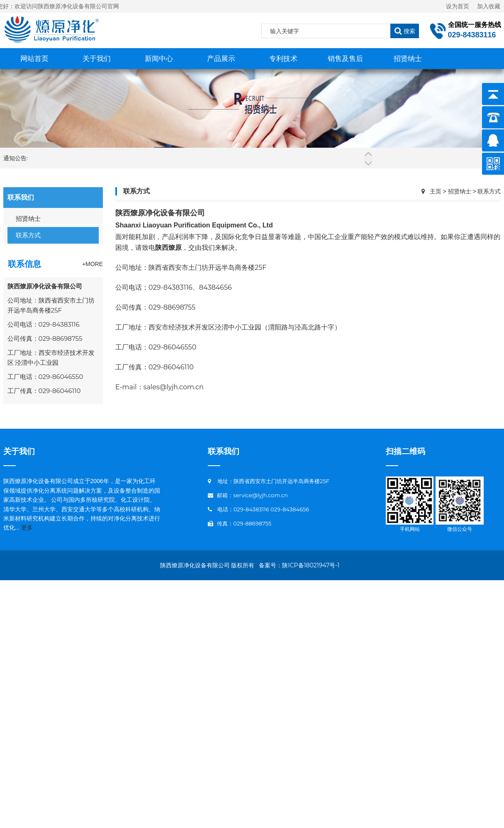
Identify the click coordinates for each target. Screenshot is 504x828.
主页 (436, 191)
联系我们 (224, 451)
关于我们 (97, 59)
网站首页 (34, 59)
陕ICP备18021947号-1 (311, 565)
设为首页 (458, 6)
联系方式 (28, 235)
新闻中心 (159, 59)
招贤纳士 (408, 59)
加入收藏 (486, 6)
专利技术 (283, 59)
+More (93, 264)
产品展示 (221, 59)
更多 (27, 528)
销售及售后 (345, 59)
